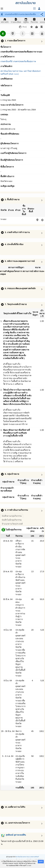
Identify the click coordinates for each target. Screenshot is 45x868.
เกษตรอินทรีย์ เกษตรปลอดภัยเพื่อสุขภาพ (18, 61)
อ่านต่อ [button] (29, 865)
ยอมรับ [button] (41, 862)
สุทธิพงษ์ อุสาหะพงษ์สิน (16, 835)
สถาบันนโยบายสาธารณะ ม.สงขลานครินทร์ (27, 857)
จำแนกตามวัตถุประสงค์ (12, 524)
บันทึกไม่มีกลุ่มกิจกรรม (12, 520)
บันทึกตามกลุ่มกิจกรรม (12, 516)
